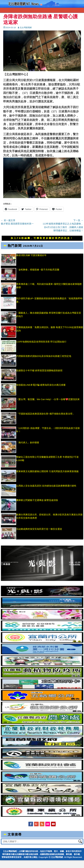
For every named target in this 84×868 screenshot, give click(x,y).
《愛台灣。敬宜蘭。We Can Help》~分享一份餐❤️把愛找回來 (48, 399)
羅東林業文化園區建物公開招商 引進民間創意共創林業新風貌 (47, 471)
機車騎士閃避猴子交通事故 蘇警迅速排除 (37, 500)
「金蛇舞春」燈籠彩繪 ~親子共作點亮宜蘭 (38, 270)
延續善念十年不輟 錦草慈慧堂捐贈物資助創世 (39, 370)
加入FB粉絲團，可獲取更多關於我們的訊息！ (42, 238)
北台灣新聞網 (26, 28)
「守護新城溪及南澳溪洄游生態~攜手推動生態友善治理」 (46, 414)
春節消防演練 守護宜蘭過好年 (31, 255)
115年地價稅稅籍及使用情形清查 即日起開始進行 (41, 342)
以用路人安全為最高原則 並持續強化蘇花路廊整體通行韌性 (46, 486)
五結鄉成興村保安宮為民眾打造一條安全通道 (43, 529)
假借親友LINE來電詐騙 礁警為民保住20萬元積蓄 (44, 385)
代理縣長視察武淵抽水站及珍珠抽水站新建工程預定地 (44, 356)
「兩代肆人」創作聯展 (33, 442)
